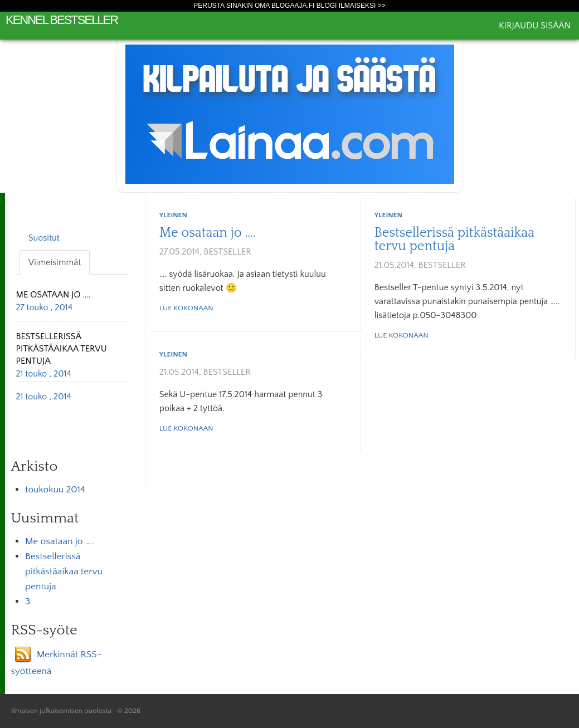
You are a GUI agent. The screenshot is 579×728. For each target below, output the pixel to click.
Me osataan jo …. (208, 233)
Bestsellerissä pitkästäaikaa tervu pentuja (454, 240)
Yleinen (173, 215)
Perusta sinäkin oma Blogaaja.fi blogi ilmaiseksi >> (289, 6)
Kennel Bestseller (62, 20)
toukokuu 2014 (55, 490)
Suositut (44, 238)
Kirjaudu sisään (535, 26)
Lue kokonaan (186, 308)
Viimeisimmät (55, 262)
